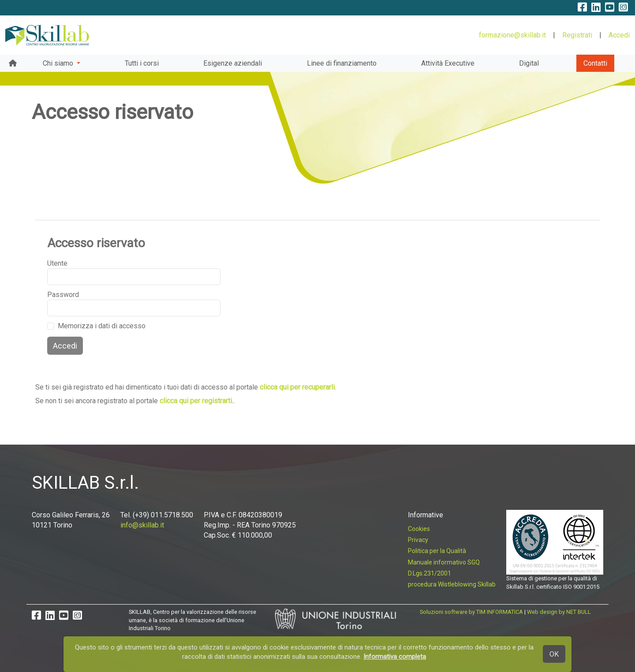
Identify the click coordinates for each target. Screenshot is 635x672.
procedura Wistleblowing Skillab (452, 584)
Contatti (595, 63)
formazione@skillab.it (512, 35)
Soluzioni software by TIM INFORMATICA (471, 612)
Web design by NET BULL (559, 612)
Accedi (619, 35)
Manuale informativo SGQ (444, 562)
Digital (529, 63)
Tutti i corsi (142, 63)
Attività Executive (448, 63)
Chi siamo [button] (59, 63)
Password (62, 295)
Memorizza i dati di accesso (102, 326)
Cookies (419, 529)
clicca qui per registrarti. (196, 401)
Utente (57, 263)
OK (554, 654)
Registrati (577, 35)
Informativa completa (395, 657)
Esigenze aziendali (233, 63)
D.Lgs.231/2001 (430, 573)
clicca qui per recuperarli (297, 387)
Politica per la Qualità (437, 551)
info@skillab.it (142, 525)
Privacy (418, 540)
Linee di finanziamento (342, 63)
